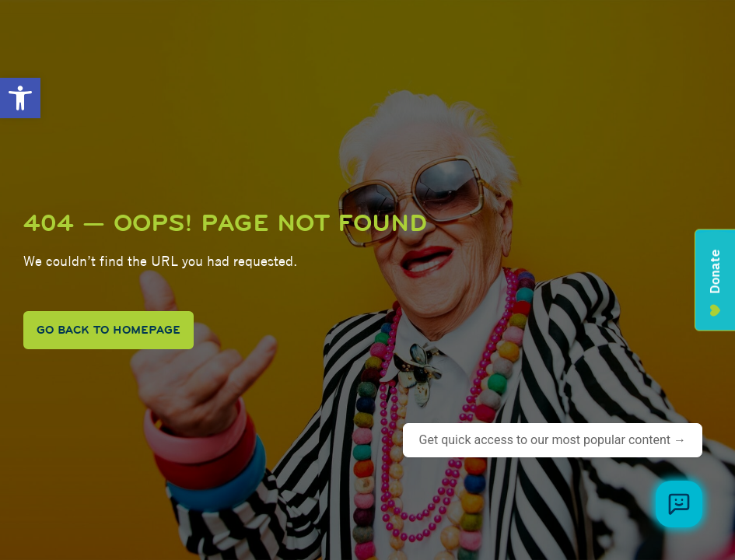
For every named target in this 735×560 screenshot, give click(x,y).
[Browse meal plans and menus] (679, 504)
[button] (20, 98)
